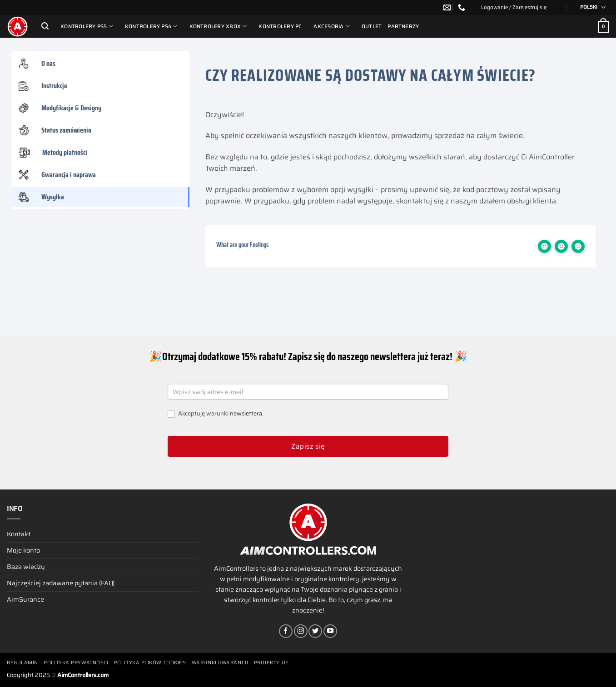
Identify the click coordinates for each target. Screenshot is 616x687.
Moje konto (23, 550)
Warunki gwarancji (220, 663)
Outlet (372, 26)
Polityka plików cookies (150, 663)
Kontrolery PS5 (87, 26)
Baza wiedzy (26, 567)
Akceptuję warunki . (216, 414)
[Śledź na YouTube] (330, 631)
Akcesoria (332, 26)
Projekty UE (271, 663)
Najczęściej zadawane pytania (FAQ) (61, 583)
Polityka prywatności (76, 663)
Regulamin (22, 663)
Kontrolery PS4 (151, 26)
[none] (590, 7)
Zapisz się (308, 446)
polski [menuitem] (589, 7)
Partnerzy (403, 26)
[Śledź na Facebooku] (286, 631)
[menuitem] (590, 7)
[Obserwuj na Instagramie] (301, 631)
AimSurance (25, 599)
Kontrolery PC (280, 26)
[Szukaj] (45, 26)
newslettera (246, 413)
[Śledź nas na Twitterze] (315, 631)
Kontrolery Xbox (218, 26)
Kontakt (19, 534)
